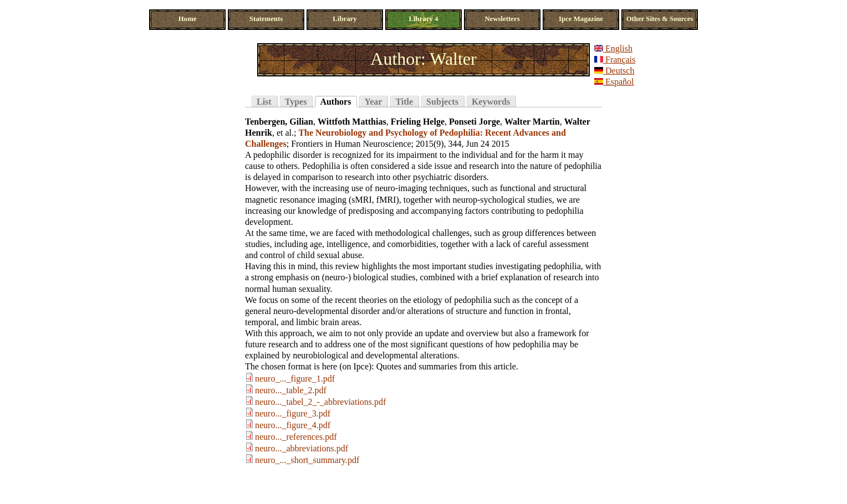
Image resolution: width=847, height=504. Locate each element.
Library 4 (424, 19)
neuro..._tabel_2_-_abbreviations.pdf (320, 402)
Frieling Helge (418, 122)
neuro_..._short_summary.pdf (307, 460)
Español (614, 82)
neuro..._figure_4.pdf (293, 425)
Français (615, 60)
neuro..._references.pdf (296, 437)
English (613, 48)
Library (345, 19)
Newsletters (502, 19)
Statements (266, 19)
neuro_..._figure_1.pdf (295, 379)
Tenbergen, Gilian (279, 122)
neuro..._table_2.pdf (291, 390)
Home (188, 19)
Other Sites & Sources (660, 19)
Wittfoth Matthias (352, 122)
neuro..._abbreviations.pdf (302, 448)
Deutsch (614, 71)
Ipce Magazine (581, 19)
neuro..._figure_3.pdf (293, 413)
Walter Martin (532, 122)
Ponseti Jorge (474, 122)
